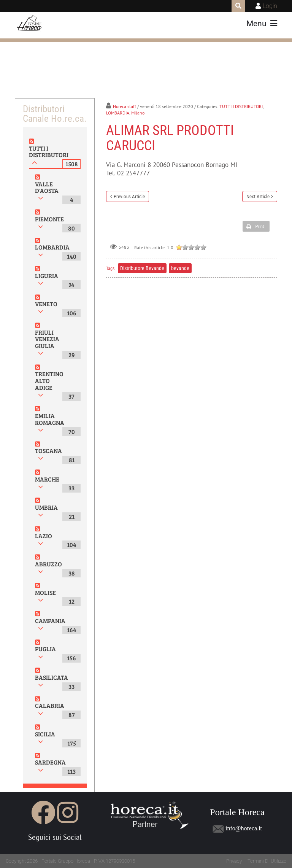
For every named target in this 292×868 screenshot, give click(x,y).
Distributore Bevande (142, 268)
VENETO (46, 304)
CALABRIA (50, 705)
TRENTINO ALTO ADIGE (49, 380)
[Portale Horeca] (30, 24)
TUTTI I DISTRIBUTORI (49, 152)
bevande (180, 268)
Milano (138, 113)
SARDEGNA (50, 762)
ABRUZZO (48, 564)
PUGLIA (45, 649)
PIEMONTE (49, 219)
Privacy (234, 861)
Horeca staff (125, 106)
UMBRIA (46, 507)
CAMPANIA (50, 621)
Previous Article (129, 196)
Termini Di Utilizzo (267, 861)
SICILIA (45, 734)
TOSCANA (48, 451)
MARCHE (47, 479)
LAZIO (44, 536)
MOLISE (45, 592)
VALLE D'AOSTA (47, 187)
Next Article (258, 196)
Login (270, 6)
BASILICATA (52, 677)
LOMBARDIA (52, 247)
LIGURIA (47, 276)
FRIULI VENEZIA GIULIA (47, 339)
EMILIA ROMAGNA (50, 419)
